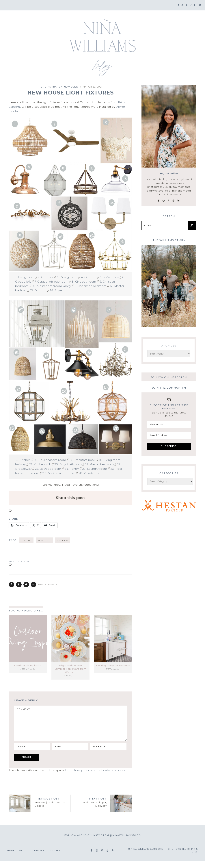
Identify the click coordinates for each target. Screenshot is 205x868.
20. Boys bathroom (68, 464)
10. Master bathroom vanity (52, 286)
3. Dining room (67, 277)
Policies (54, 857)
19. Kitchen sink (40, 464)
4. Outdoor (89, 277)
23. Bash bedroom (48, 469)
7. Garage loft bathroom (52, 282)
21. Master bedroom (99, 464)
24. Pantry (72, 469)
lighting (26, 540)
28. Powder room (91, 473)
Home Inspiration (51, 87)
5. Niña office (109, 277)
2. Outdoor (46, 277)
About (24, 857)
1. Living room (25, 277)
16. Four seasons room (50, 460)
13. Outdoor (38, 290)
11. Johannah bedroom (91, 286)
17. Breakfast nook (82, 460)
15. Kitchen (23, 460)
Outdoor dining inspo (28, 666)
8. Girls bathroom (84, 282)
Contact (38, 857)
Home (11, 857)
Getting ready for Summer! (113, 666)
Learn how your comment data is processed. (97, 777)
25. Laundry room (95, 469)
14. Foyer (56, 290)
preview (63, 540)
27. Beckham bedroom (59, 473)
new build (44, 540)
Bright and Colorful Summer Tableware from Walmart (71, 669)
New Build (71, 87)
